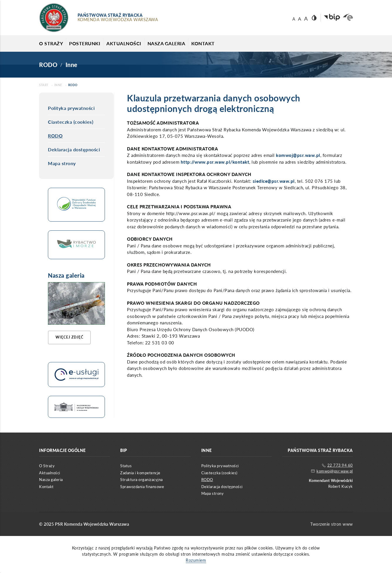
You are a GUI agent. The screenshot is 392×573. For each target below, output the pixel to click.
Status (126, 467)
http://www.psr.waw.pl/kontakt (215, 162)
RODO (55, 136)
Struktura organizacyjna (141, 481)
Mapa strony (62, 163)
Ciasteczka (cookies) (71, 122)
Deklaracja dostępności (74, 149)
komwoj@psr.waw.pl (298, 155)
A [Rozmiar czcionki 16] (300, 19)
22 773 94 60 (337, 466)
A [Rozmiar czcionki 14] (294, 19)
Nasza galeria (166, 43)
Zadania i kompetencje (140, 474)
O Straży (51, 43)
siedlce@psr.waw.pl (274, 181)
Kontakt (203, 43)
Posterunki (85, 43)
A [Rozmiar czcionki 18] (306, 19)
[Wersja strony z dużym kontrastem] (314, 18)
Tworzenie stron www (332, 525)
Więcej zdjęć (71, 338)
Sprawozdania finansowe (142, 487)
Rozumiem (196, 561)
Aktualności (124, 43)
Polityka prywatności (71, 108)
